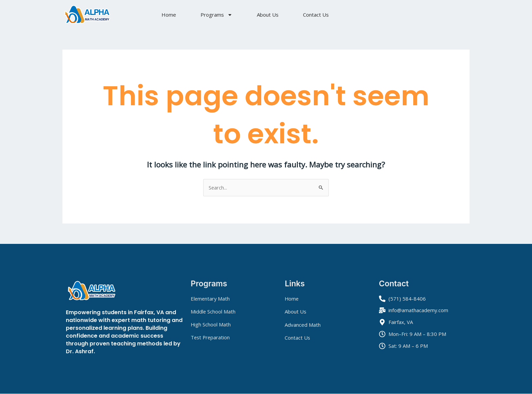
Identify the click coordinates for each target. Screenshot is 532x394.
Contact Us (316, 15)
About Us (268, 15)
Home (169, 15)
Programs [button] (216, 15)
